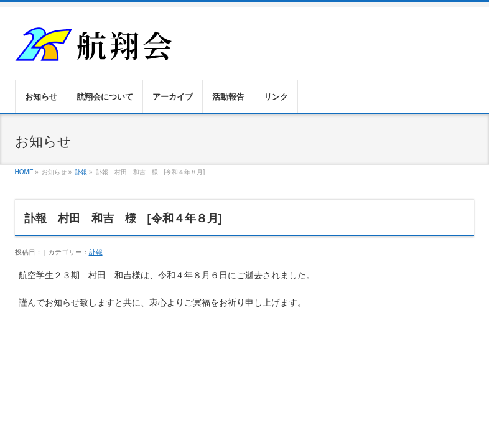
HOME (24, 172)
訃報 (81, 172)
